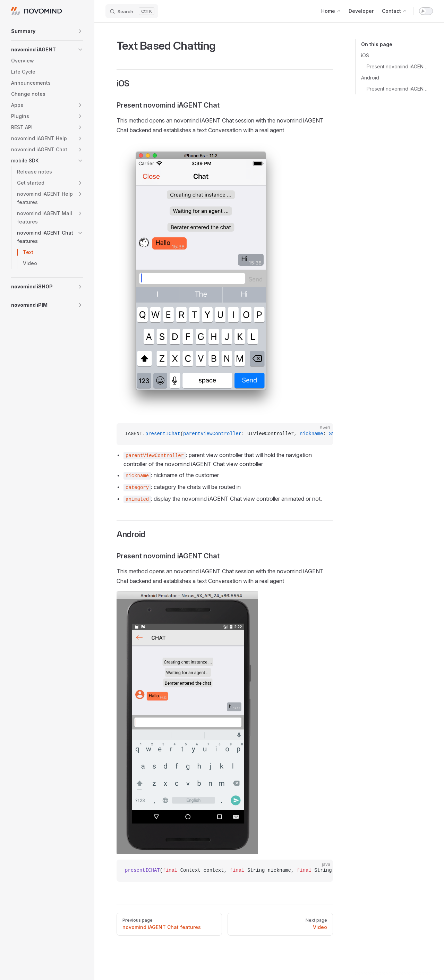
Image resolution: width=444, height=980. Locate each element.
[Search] (132, 11)
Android (370, 78)
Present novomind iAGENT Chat (397, 66)
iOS (365, 55)
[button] (47, 31)
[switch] (426, 11)
